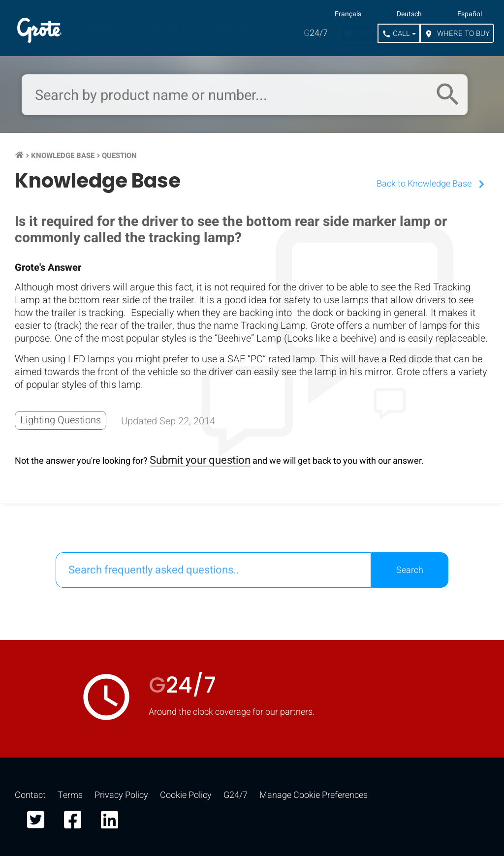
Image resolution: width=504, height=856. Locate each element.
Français (348, 14)
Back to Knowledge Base (433, 184)
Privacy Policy (121, 795)
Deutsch (409, 14)
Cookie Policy (186, 795)
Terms (70, 795)
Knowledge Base (63, 156)
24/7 (316, 33)
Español (470, 14)
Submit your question (200, 460)
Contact (30, 795)
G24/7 (236, 795)
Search (410, 570)
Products (99, 27)
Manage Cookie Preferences (314, 795)
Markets (164, 27)
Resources (232, 27)
